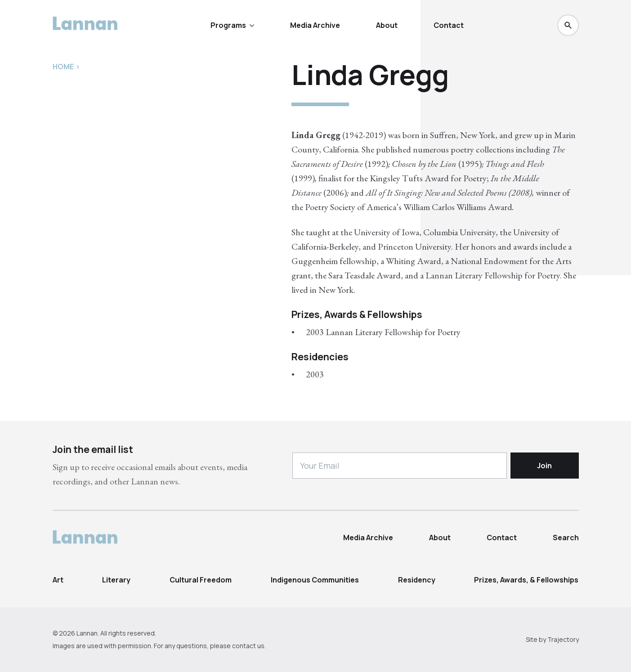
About (387, 25)
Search (566, 538)
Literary (116, 580)
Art (58, 580)
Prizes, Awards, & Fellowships (526, 580)
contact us (248, 646)
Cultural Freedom (201, 580)
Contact (449, 25)
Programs (232, 25)
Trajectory (563, 639)
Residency (417, 580)
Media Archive (315, 25)
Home (63, 67)
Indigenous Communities (315, 580)
